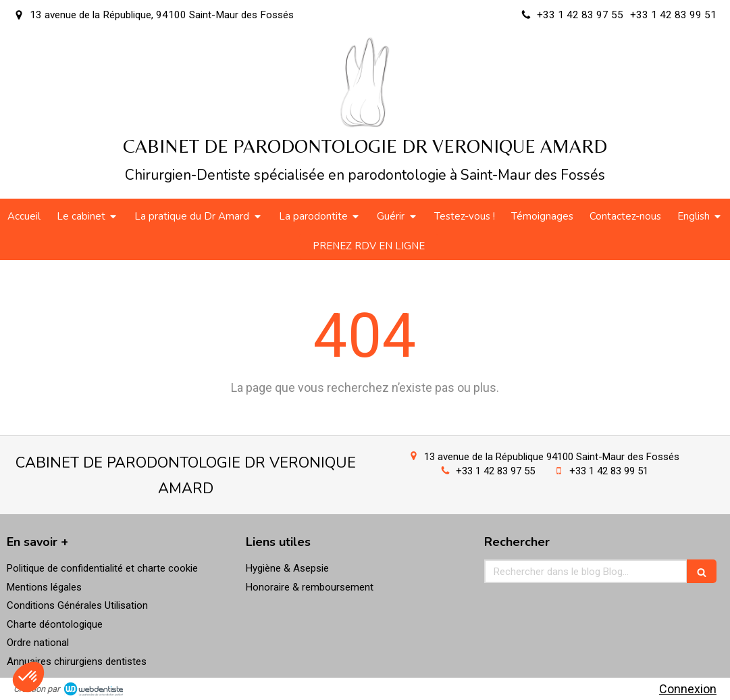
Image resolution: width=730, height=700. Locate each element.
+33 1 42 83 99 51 (609, 471)
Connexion (688, 689)
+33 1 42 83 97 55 (495, 471)
